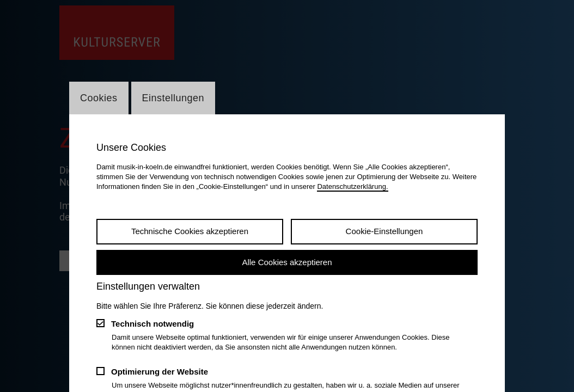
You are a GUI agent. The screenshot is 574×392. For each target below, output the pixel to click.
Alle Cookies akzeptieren (287, 262)
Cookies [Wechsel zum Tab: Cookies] (99, 98)
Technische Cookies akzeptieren (190, 231)
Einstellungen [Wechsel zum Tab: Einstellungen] (173, 98)
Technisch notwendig (152, 324)
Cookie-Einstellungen (384, 231)
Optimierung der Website (160, 372)
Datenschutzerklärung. (352, 186)
